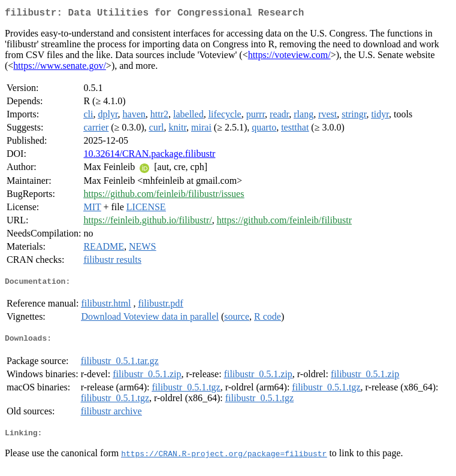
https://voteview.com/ (289, 57)
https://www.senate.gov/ (60, 68)
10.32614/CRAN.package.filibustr (149, 156)
